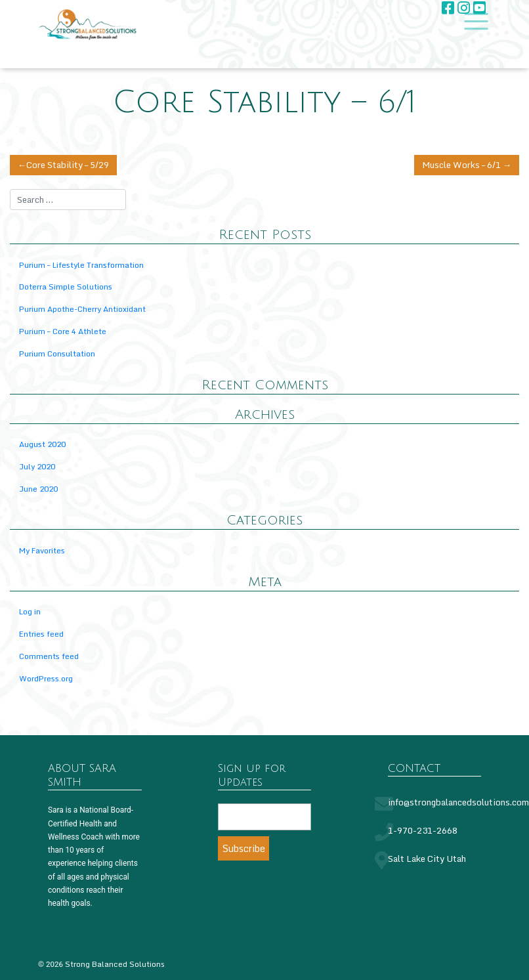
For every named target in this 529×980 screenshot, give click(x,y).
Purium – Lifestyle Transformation (81, 265)
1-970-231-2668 (423, 830)
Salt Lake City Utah (427, 859)
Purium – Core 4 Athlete (63, 331)
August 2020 (42, 445)
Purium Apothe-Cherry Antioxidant (82, 309)
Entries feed (41, 634)
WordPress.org (46, 678)
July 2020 (37, 466)
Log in (30, 612)
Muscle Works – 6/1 (461, 165)
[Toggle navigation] (473, 21)
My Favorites (42, 550)
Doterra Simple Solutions (66, 287)
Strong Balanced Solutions (115, 964)
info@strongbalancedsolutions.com (458, 802)
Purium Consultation (57, 353)
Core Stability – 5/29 (68, 165)
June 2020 (38, 489)
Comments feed (49, 656)
